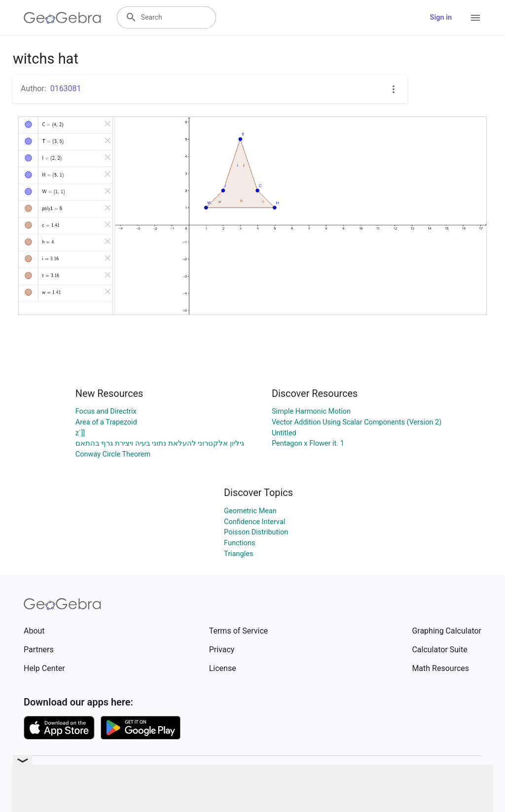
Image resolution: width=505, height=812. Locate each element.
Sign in (441, 18)
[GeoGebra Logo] (62, 18)
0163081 (66, 88)
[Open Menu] (475, 18)
